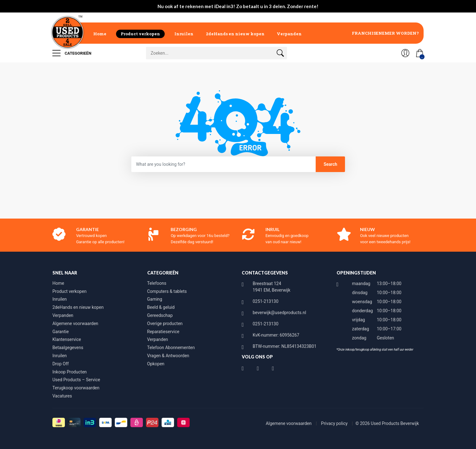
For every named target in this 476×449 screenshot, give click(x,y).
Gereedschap (160, 315)
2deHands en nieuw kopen (235, 34)
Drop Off (61, 364)
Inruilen (184, 34)
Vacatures (62, 396)
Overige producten (165, 323)
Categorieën (72, 53)
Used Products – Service (76, 380)
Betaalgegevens (68, 348)
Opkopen (156, 364)
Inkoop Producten (70, 372)
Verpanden (289, 34)
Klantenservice (67, 339)
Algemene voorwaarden (75, 323)
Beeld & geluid (161, 307)
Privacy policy (335, 423)
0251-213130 (266, 301)
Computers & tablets (167, 291)
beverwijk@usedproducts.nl (279, 313)
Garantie (61, 332)
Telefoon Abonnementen (171, 348)
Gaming (155, 299)
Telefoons (157, 283)
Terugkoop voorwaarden (76, 388)
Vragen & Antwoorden (168, 356)
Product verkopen (140, 34)
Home (100, 34)
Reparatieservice (163, 332)
